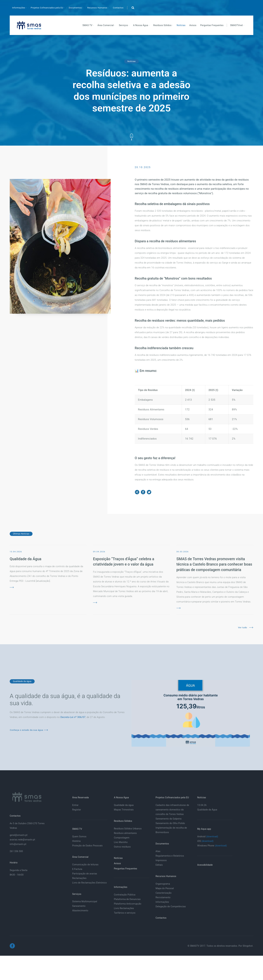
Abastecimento (80, 911)
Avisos (193, 25)
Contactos (118, 8)
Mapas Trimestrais (124, 810)
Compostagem (122, 838)
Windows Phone (212, 846)
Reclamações (79, 878)
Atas (158, 851)
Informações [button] (19, 8)
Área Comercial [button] (106, 25)
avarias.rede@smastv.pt (22, 840)
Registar (77, 810)
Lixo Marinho (121, 842)
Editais (159, 865)
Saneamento (79, 906)
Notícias (181, 25)
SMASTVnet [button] (237, 25)
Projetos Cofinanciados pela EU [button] (47, 8)
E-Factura (77, 869)
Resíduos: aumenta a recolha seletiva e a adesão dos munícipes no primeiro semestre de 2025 (131, 91)
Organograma (163, 884)
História (76, 841)
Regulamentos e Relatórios (170, 856)
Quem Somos (79, 837)
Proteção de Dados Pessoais (87, 846)
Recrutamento (163, 897)
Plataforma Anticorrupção (128, 904)
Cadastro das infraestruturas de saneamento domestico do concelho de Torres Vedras (172, 810)
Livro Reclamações (124, 908)
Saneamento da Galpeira (169, 819)
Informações (162, 902)
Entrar (75, 805)
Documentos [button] (76, 8)
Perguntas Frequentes (212, 25)
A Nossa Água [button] (141, 25)
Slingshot (248, 946)
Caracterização (164, 893)
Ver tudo (246, 628)
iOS (205, 841)
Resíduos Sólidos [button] (163, 25)
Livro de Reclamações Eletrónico (89, 883)
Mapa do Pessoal (165, 888)
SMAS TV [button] (88, 25)
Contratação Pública (125, 895)
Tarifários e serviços (125, 913)
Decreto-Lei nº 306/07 (73, 717)
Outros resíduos (122, 847)
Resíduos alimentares (125, 833)
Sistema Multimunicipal (85, 901)
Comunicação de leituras (85, 865)
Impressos (161, 860)
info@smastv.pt (18, 844)
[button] (133, 8)
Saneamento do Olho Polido (170, 823)
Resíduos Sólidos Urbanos (128, 829)
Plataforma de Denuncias (127, 899)
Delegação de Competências (171, 906)
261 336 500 (16, 851)
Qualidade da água (124, 805)
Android (208, 837)
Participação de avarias (85, 874)
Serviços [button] (124, 25)
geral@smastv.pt (19, 835)
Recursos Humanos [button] (98, 8)
